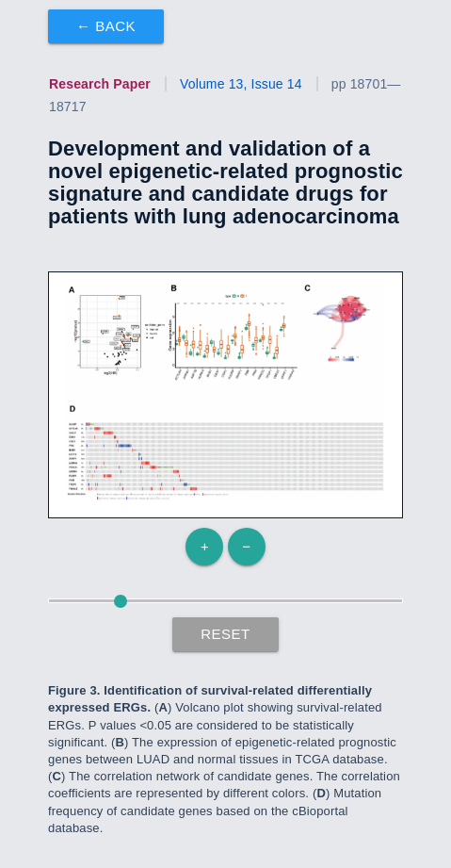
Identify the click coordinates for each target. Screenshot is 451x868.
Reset (225, 634)
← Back (106, 26)
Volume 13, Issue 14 (241, 84)
